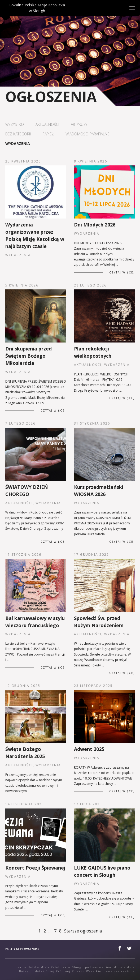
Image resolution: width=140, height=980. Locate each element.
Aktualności (47, 125)
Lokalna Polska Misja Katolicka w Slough (37, 12)
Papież (48, 134)
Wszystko (15, 125)
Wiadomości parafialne (87, 134)
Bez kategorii (18, 134)
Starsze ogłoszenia (83, 931)
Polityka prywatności (23, 949)
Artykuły (79, 125)
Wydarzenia (18, 144)
